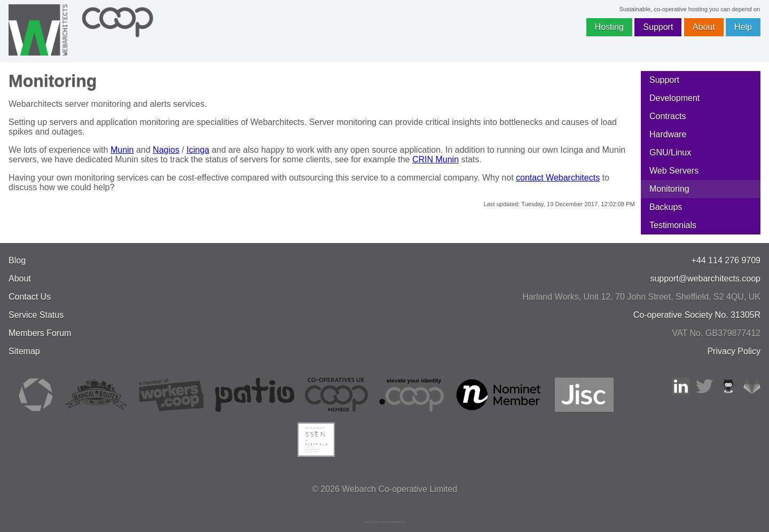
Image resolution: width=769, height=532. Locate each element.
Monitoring (669, 189)
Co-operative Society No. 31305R (697, 315)
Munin (122, 150)
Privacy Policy (734, 351)
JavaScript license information (384, 522)
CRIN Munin (435, 159)
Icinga (198, 150)
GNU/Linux (670, 152)
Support (658, 27)
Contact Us (30, 297)
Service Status (36, 315)
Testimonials (673, 225)
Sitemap (24, 351)
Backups (666, 207)
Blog (17, 260)
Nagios (166, 150)
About (704, 27)
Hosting (609, 27)
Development (674, 98)
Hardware (668, 134)
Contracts (668, 116)
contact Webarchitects (558, 178)
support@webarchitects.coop (705, 279)
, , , (641, 297)
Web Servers (674, 171)
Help (743, 27)
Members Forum (40, 333)
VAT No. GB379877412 (716, 333)
